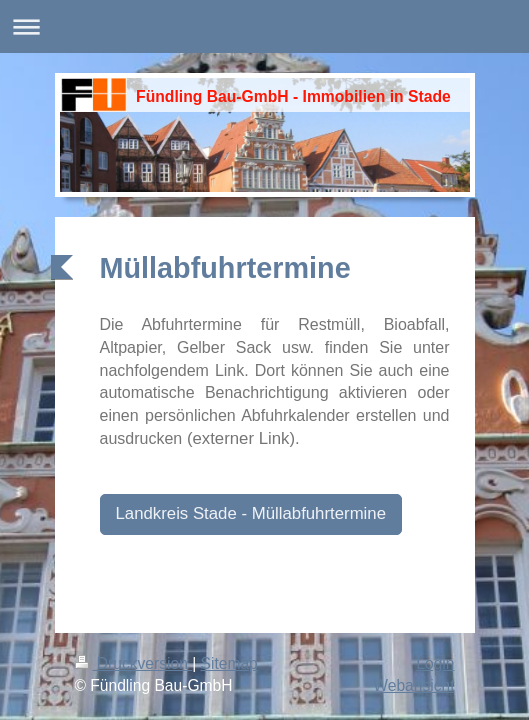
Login (435, 663)
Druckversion (134, 663)
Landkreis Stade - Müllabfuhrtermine (251, 513)
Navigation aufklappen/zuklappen (264, 26)
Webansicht (413, 685)
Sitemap (229, 663)
